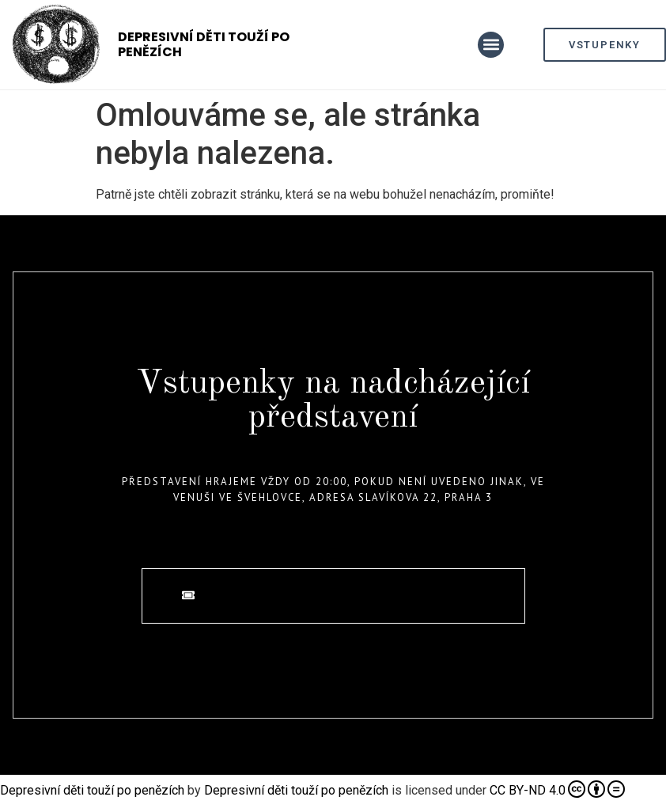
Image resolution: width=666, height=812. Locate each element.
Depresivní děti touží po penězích (204, 44)
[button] (491, 45)
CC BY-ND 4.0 (557, 789)
